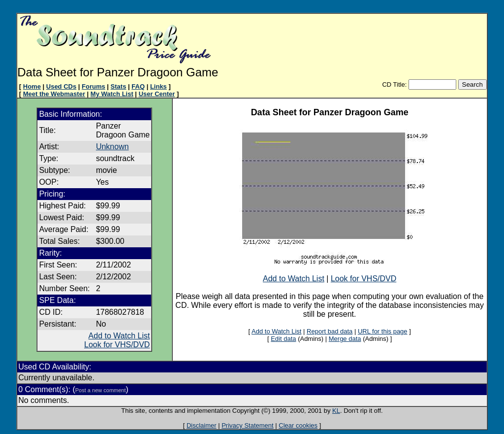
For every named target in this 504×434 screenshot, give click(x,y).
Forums (94, 86)
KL (336, 411)
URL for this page (383, 331)
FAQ (138, 86)
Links (158, 86)
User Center (157, 94)
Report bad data (330, 331)
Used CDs (61, 86)
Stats (119, 86)
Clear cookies (298, 425)
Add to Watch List (119, 336)
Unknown (112, 147)
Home (32, 86)
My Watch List (112, 94)
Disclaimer (202, 425)
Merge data (345, 339)
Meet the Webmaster (54, 94)
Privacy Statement (248, 425)
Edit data (283, 339)
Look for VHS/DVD (117, 345)
